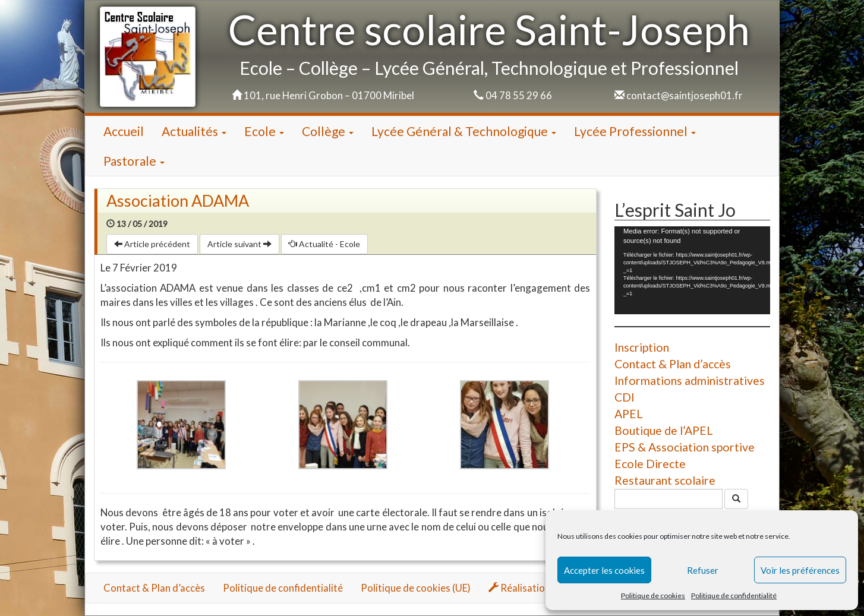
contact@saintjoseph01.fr (685, 95)
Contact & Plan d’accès (673, 364)
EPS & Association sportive (685, 447)
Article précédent (152, 244)
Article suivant (239, 244)
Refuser (703, 570)
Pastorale (134, 161)
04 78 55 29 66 (519, 95)
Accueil (124, 131)
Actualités (194, 131)
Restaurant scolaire (665, 480)
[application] (692, 270)
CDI (625, 397)
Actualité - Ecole (324, 244)
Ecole (264, 131)
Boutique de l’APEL (664, 430)
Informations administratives (690, 380)
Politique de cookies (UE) (416, 588)
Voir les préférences (800, 570)
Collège (328, 131)
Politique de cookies (653, 596)
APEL (629, 414)
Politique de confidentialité (734, 596)
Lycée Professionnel (635, 131)
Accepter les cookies (604, 570)
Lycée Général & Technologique (464, 131)
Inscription (642, 347)
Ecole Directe (650, 464)
